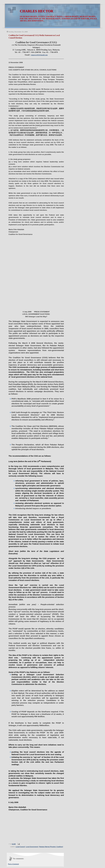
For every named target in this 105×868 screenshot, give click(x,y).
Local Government (32, 847)
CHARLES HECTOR (37, 11)
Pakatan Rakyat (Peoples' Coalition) (51, 847)
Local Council (20, 847)
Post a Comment (13, 864)
